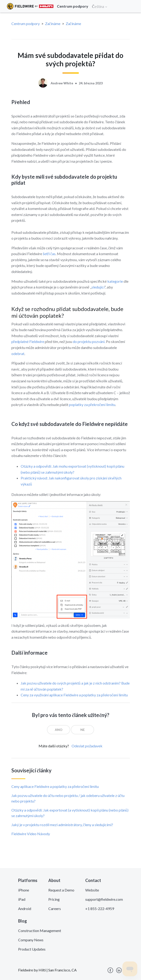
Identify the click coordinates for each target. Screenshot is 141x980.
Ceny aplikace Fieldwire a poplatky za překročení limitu (55, 786)
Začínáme (53, 24)
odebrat (18, 354)
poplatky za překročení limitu (92, 404)
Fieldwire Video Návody (31, 834)
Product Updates (32, 949)
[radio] (59, 730)
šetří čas (49, 254)
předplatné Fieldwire (28, 341)
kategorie (115, 281)
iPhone (24, 890)
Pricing (54, 899)
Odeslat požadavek (87, 746)
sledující (98, 287)
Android (25, 909)
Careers (55, 909)
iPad (22, 899)
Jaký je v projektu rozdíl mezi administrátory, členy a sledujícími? (62, 825)
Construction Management (40, 931)
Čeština (100, 6)
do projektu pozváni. (89, 341)
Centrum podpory (26, 24)
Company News (31, 940)
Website (92, 890)
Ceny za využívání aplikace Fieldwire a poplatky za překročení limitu (74, 695)
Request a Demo (61, 890)
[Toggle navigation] (132, 6)
